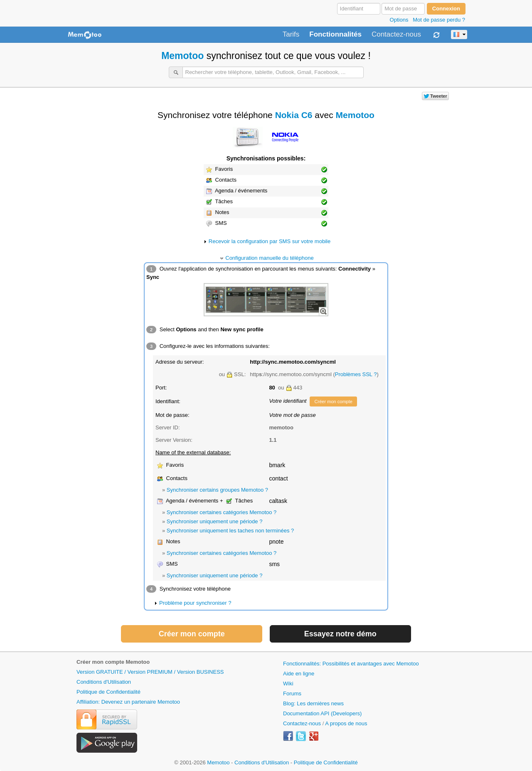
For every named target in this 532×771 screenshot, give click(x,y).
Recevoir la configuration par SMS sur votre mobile (270, 241)
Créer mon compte (333, 402)
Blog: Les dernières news (313, 703)
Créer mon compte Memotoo (113, 662)
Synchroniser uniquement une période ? (215, 521)
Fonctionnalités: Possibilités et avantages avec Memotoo (351, 664)
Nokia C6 (294, 115)
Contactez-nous (396, 34)
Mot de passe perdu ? (439, 20)
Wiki (288, 684)
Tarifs (291, 34)
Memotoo (182, 56)
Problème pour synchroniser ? (195, 603)
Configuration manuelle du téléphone (270, 258)
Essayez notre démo (340, 634)
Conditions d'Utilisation (104, 682)
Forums (292, 693)
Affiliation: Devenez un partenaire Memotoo (128, 702)
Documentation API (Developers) (322, 713)
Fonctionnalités (335, 34)
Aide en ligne (299, 674)
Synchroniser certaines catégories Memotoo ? (222, 512)
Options (399, 20)
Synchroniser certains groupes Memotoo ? (217, 490)
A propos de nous (346, 723)
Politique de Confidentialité (108, 692)
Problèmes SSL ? (356, 374)
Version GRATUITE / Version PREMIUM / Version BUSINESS (150, 672)
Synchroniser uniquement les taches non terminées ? (230, 531)
